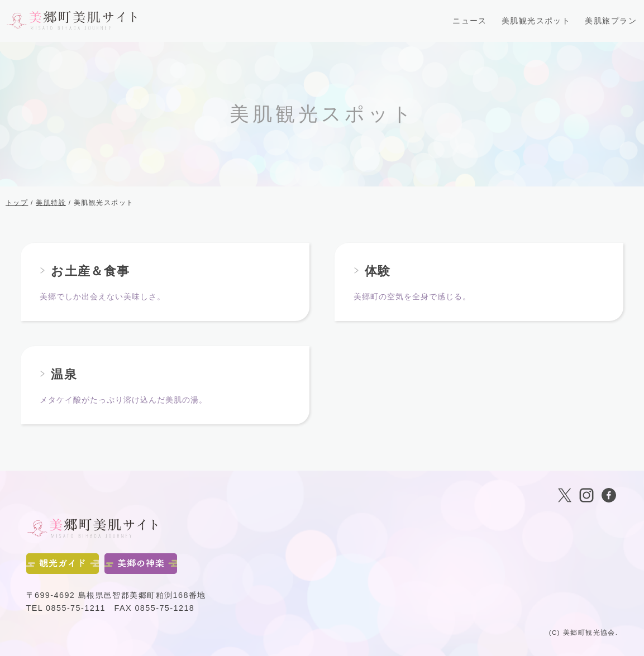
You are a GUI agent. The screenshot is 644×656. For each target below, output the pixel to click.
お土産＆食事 (90, 271)
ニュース (470, 21)
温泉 (64, 374)
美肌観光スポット (536, 21)
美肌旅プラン (611, 21)
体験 (378, 271)
